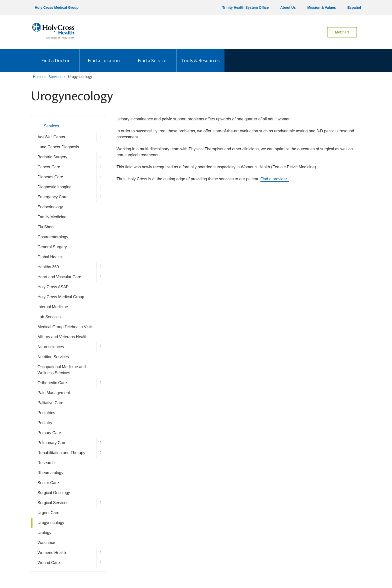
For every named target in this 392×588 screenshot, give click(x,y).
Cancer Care (49, 167)
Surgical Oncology (54, 493)
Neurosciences (51, 347)
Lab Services (49, 317)
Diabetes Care (50, 177)
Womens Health (52, 553)
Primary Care (49, 433)
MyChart (342, 32)
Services (51, 126)
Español (354, 7)
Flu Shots (46, 227)
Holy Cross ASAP (53, 287)
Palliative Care (50, 403)
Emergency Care (52, 197)
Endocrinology (50, 207)
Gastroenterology (53, 237)
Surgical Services (53, 503)
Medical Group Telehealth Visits (65, 327)
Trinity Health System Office (245, 7)
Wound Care (49, 563)
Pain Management (54, 393)
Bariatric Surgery (52, 157)
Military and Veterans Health (62, 337)
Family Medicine (52, 217)
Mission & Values (321, 7)
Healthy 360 (48, 267)
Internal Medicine (53, 307)
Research (46, 463)
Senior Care (48, 483)
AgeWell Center (51, 137)
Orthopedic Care (52, 383)
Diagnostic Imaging (54, 187)
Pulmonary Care (52, 443)
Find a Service (152, 56)
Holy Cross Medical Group (57, 7)
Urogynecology (51, 523)
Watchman (47, 543)
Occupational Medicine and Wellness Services (62, 370)
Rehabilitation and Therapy (61, 453)
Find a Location (104, 56)
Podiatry (45, 423)
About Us (288, 7)
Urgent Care (48, 513)
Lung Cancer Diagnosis (58, 147)
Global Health (50, 257)
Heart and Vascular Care (59, 277)
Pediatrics (46, 413)
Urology (44, 533)
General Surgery (52, 247)
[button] (101, 137)
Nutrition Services (53, 357)
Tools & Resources (200, 56)
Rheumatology (50, 473)
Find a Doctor (55, 56)
